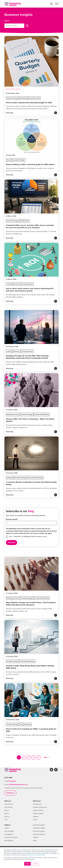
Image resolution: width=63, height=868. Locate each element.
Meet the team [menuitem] (9, 804)
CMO (27, 221)
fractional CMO (34, 98)
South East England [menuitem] (39, 825)
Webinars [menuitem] (36, 817)
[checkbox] (31, 537)
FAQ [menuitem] (6, 820)
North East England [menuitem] (39, 834)
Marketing (24, 98)
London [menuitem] (7, 828)
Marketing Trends (13, 414)
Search (7, 21)
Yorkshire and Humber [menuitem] (11, 837)
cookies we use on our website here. (36, 855)
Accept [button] (27, 864)
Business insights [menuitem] (38, 813)
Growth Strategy (12, 98)
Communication (27, 284)
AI (21, 724)
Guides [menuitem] (35, 820)
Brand (9, 160)
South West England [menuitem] (39, 828)
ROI (22, 221)
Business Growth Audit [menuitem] (40, 807)
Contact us (10, 793)
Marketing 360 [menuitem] (37, 804)
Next (45, 757)
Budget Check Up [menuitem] (38, 810)
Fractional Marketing (42, 414)
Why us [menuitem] (7, 813)
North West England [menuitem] (39, 831)
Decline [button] (35, 864)
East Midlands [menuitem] (9, 834)
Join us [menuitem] (7, 810)
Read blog (10, 113)
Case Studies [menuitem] (8, 807)
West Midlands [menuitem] (9, 841)
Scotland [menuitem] (36, 837)
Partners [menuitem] (7, 817)
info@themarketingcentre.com (18, 785)
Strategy (10, 478)
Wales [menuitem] (35, 841)
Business (16, 284)
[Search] (14, 26)
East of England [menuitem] (9, 831)
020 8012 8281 (11, 781)
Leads (9, 284)
